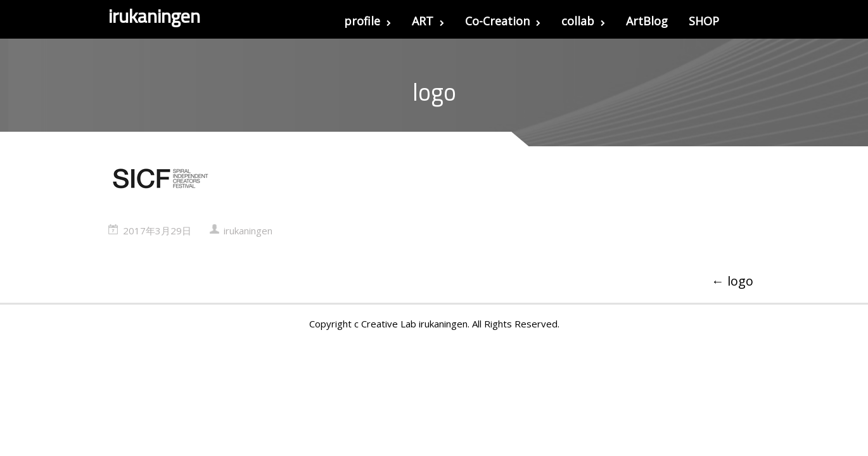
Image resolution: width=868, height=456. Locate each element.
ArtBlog (647, 21)
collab (583, 21)
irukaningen (248, 231)
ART (428, 21)
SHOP (704, 21)
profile (367, 21)
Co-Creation (503, 21)
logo (732, 281)
